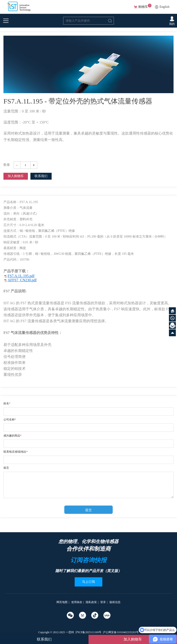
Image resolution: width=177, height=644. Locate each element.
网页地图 (62, 602)
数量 (7, 165)
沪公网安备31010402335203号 (121, 632)
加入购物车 (16, 176)
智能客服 (172, 325)
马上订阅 (88, 582)
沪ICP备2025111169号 (88, 632)
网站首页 (172, 311)
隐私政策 (91, 602)
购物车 (143, 7)
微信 (172, 318)
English (164, 7)
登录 (103, 602)
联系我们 (41, 176)
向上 (172, 333)
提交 (88, 510)
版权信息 (115, 602)
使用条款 (77, 602)
